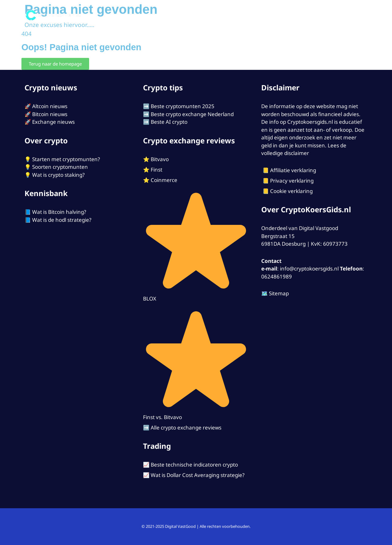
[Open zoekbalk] (359, 15)
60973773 (335, 244)
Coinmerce (164, 180)
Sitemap (279, 293)
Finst (156, 170)
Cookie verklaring (291, 191)
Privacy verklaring (292, 181)
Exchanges (204, 15)
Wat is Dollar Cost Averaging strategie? (198, 475)
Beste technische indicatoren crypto (194, 465)
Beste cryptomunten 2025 (183, 106)
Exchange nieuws (53, 122)
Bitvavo (160, 159)
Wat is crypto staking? (58, 175)
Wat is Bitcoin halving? (59, 212)
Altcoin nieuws (50, 106)
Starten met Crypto (259, 15)
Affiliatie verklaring (293, 170)
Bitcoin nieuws (50, 114)
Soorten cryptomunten (60, 167)
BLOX (150, 299)
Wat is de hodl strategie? (62, 220)
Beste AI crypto (169, 122)
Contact (334, 15)
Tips (300, 15)
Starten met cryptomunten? (66, 159)
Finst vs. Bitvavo (162, 417)
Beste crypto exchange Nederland (192, 114)
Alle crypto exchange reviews (186, 428)
